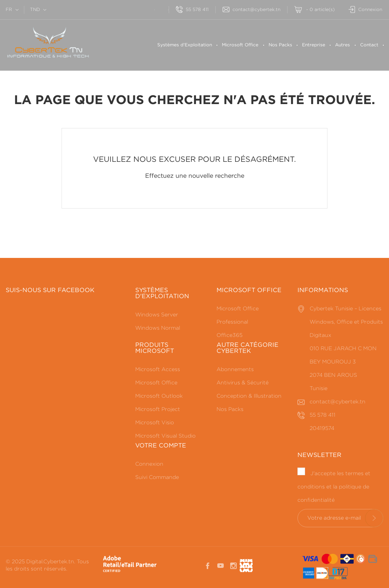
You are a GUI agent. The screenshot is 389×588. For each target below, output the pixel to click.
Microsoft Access (158, 370)
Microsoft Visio (155, 423)
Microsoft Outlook (159, 396)
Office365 (229, 335)
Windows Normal (158, 328)
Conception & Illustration (249, 396)
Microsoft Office (240, 45)
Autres (342, 45)
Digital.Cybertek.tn (50, 562)
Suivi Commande (157, 477)
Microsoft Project (158, 409)
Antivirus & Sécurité (243, 383)
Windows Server (157, 315)
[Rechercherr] (147, 9)
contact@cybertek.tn (251, 10)
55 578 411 (192, 10)
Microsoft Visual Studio (165, 436)
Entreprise (314, 45)
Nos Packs (280, 45)
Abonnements (235, 370)
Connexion (149, 464)
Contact (369, 45)
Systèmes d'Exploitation (185, 45)
